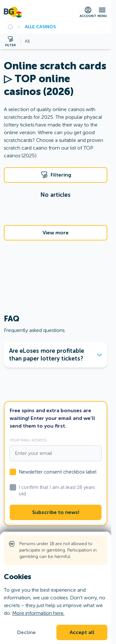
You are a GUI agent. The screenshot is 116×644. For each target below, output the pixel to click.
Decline (26, 632)
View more (56, 233)
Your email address (28, 440)
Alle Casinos (40, 27)
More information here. (38, 613)
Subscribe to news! (56, 512)
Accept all (82, 632)
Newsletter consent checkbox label (58, 472)
